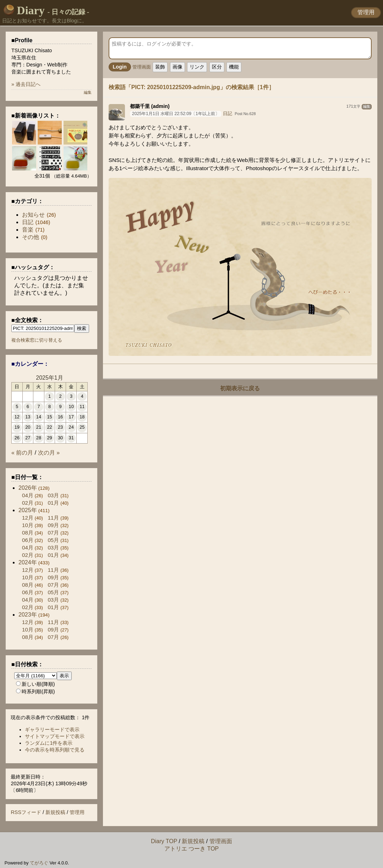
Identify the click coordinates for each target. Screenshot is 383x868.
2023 (28, 615)
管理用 (366, 12)
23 (60, 427)
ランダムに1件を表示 (49, 743)
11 (82, 406)
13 (28, 417)
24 (71, 427)
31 (71, 438)
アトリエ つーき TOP (192, 849)
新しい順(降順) (35, 684)
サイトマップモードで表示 (55, 736)
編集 (367, 106)
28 (39, 438)
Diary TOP (164, 841)
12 (17, 417)
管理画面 (142, 67)
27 (28, 438)
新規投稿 (55, 812)
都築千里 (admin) (150, 106)
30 (60, 438)
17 (71, 417)
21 (39, 427)
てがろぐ (39, 863)
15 (49, 417)
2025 (28, 510)
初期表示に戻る (240, 388)
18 (82, 417)
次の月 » (49, 453)
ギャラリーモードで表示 (52, 729)
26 (17, 438)
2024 (28, 562)
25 (82, 427)
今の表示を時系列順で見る (55, 750)
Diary (46, 10)
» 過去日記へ (26, 84)
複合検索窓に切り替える (37, 340)
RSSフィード (26, 812)
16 (60, 417)
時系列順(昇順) (35, 691)
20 (28, 427)
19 (17, 427)
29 (49, 438)
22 (49, 427)
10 (71, 406)
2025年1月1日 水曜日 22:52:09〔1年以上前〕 (176, 114)
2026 (28, 488)
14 (39, 417)
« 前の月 (22, 453)
